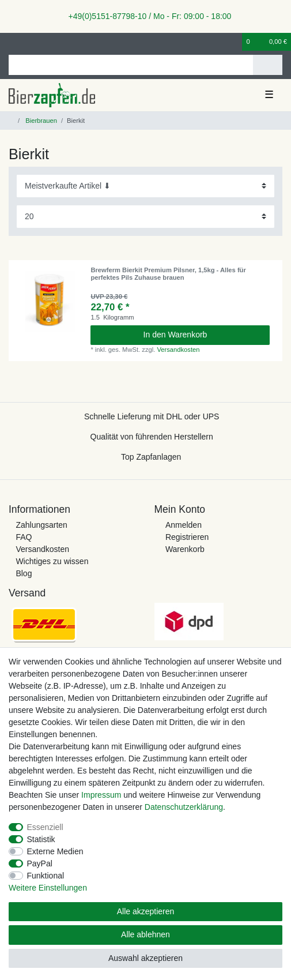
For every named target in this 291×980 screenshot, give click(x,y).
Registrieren (187, 537)
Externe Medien (55, 851)
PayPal (40, 863)
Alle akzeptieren (146, 911)
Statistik (41, 839)
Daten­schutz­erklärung (184, 807)
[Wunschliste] (234, 42)
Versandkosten (178, 350)
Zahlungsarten (41, 525)
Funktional (46, 876)
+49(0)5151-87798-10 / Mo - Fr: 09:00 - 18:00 (146, 16)
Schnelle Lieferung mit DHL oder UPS (152, 416)
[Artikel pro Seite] (145, 217)
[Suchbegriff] (131, 65)
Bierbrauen (40, 121)
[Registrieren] (32, 42)
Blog (24, 573)
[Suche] (268, 65)
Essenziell (45, 827)
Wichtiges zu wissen (52, 561)
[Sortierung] (145, 186)
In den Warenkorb (202, 335)
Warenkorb (185, 549)
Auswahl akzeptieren (145, 958)
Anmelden (184, 525)
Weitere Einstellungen (48, 888)
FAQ (24, 537)
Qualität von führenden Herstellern (152, 437)
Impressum (101, 795)
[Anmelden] (12, 42)
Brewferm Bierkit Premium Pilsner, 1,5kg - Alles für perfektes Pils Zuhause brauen (168, 273)
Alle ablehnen (145, 934)
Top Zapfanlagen (151, 457)
